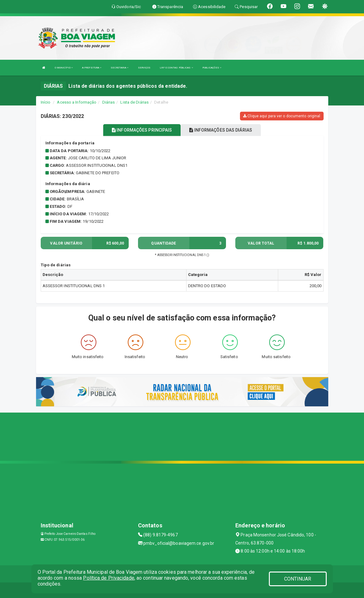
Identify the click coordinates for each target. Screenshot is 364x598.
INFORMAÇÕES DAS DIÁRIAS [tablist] (221, 130)
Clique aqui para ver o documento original (282, 116)
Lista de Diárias (134, 102)
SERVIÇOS (144, 68)
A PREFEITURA (92, 68)
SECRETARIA (120, 68)
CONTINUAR (298, 579)
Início (46, 102)
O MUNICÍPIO (64, 68)
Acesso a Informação (77, 102)
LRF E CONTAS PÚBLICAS (176, 68)
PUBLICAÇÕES (212, 68)
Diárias (109, 102)
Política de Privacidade (108, 578)
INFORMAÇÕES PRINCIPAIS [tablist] (142, 130)
